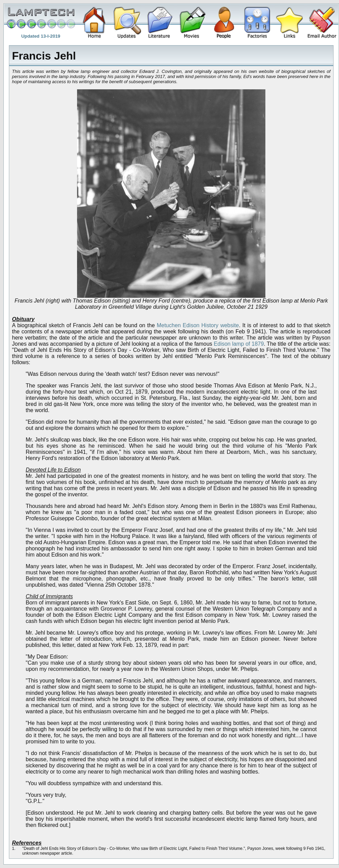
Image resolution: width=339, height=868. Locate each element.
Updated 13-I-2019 (41, 36)
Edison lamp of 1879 (239, 344)
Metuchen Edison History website (198, 325)
